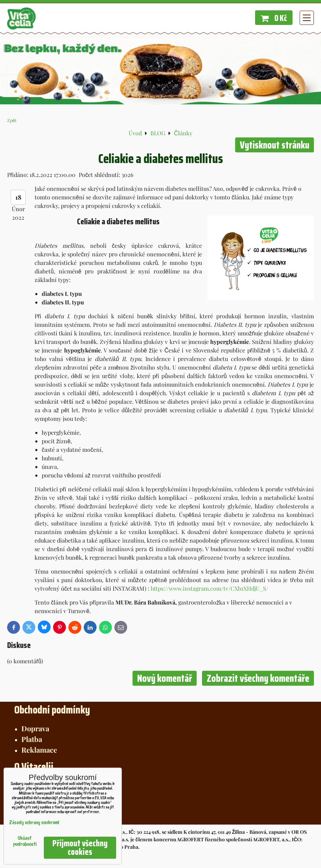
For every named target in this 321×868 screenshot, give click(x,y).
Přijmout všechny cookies (80, 848)
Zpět (12, 120)
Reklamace (39, 750)
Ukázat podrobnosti (25, 842)
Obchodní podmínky (52, 710)
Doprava (35, 728)
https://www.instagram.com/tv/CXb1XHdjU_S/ (209, 588)
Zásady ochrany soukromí (34, 823)
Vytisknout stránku (275, 145)
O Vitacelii (34, 767)
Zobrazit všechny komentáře (258, 678)
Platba (32, 739)
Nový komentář (165, 678)
